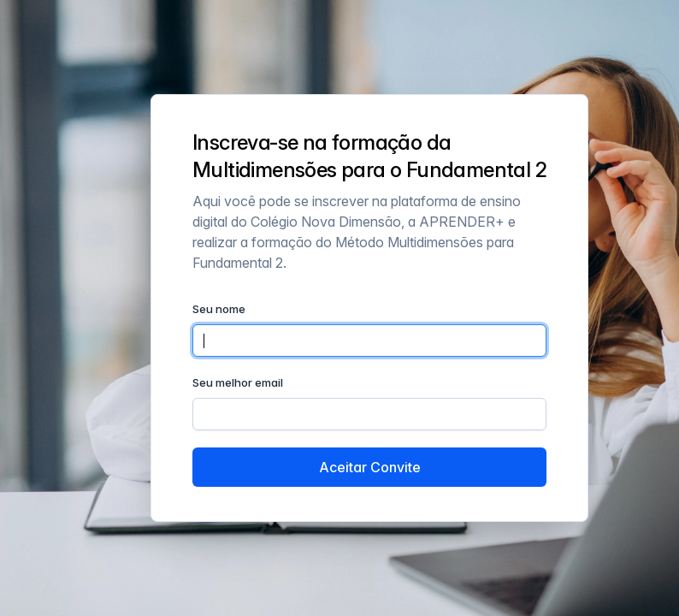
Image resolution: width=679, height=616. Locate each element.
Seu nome (219, 309)
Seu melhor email (238, 382)
